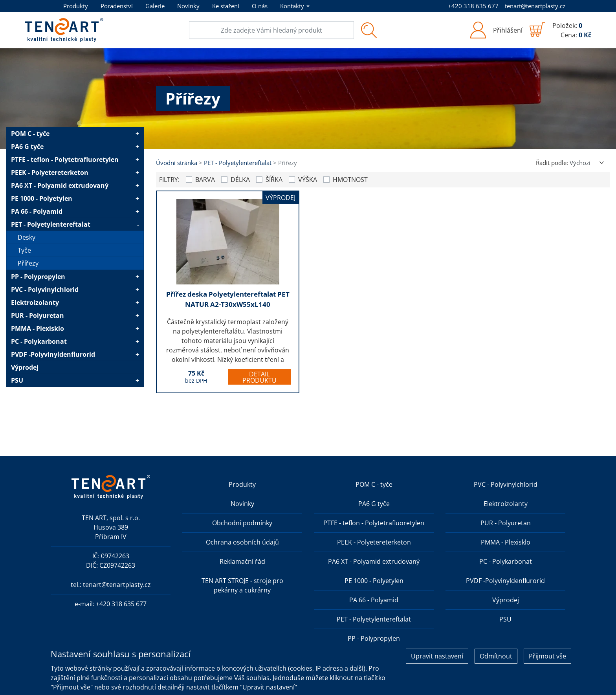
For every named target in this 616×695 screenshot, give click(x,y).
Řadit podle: (552, 163)
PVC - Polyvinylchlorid (45, 290)
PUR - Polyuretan (38, 315)
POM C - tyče (30, 134)
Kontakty (292, 6)
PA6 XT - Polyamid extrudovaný (60, 185)
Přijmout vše (547, 656)
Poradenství (117, 6)
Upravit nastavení (437, 656)
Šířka (274, 180)
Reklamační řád (242, 561)
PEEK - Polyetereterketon (50, 172)
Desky (27, 237)
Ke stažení (226, 6)
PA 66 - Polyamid (37, 211)
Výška (308, 180)
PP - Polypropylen (38, 277)
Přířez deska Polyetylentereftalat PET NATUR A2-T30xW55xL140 (228, 299)
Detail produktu (259, 377)
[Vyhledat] (369, 30)
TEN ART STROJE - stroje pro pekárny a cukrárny (242, 585)
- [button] (138, 224)
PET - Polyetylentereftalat (51, 224)
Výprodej (25, 367)
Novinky (188, 6)
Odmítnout (496, 656)
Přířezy (28, 263)
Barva (205, 180)
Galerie (155, 6)
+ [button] (137, 134)
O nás (260, 6)
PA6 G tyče (27, 147)
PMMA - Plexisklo (38, 328)
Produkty (76, 6)
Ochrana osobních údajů (242, 542)
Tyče (24, 250)
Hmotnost (350, 180)
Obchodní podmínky (242, 523)
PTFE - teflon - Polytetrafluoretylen (65, 160)
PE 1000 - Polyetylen (42, 198)
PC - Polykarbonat (39, 341)
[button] (496, 30)
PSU (17, 380)
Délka (240, 180)
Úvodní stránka (177, 163)
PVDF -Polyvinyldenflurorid (53, 354)
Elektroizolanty (35, 303)
